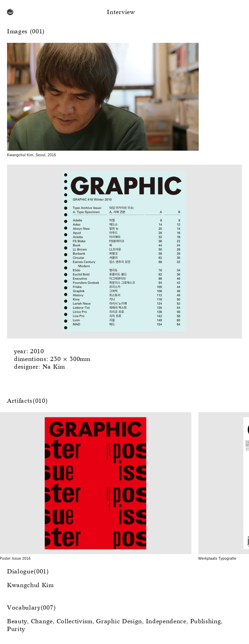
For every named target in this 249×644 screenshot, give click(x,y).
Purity (16, 629)
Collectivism (75, 622)
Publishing (206, 622)
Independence (166, 622)
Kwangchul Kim (30, 586)
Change (42, 622)
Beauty (17, 622)
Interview (121, 12)
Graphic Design (119, 622)
